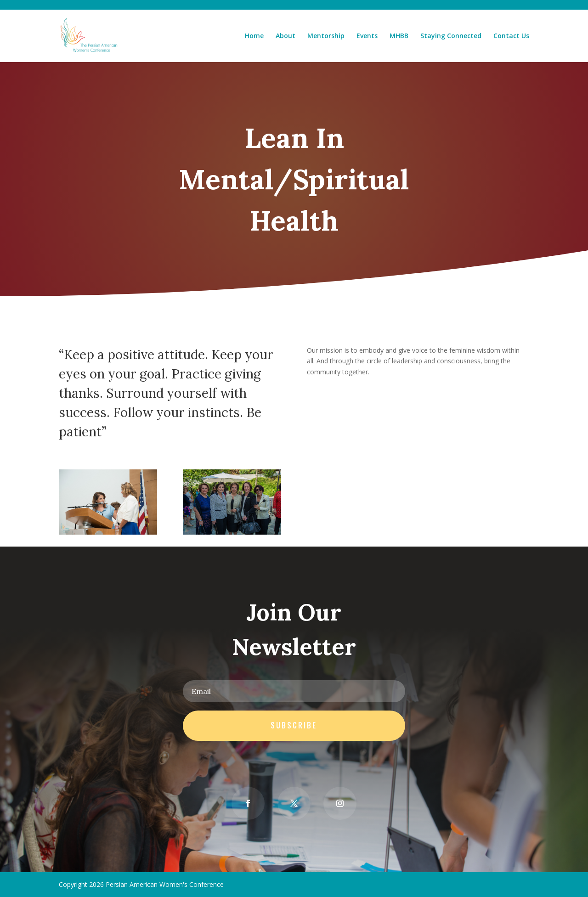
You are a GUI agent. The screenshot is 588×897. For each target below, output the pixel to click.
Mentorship (326, 36)
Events (367, 36)
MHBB (399, 36)
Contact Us (511, 36)
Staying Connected (451, 36)
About (286, 36)
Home (254, 36)
